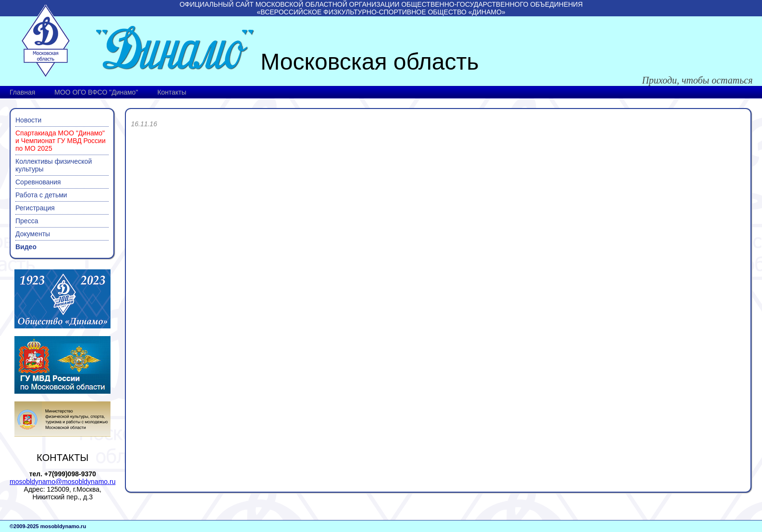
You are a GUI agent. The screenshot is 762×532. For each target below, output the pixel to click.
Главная (22, 92)
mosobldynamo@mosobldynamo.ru (62, 482)
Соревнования (38, 182)
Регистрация (35, 208)
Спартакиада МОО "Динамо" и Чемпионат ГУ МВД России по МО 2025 (61, 141)
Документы (33, 234)
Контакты (172, 92)
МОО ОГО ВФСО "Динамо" (96, 92)
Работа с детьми (41, 195)
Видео (26, 247)
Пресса (27, 221)
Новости (28, 120)
